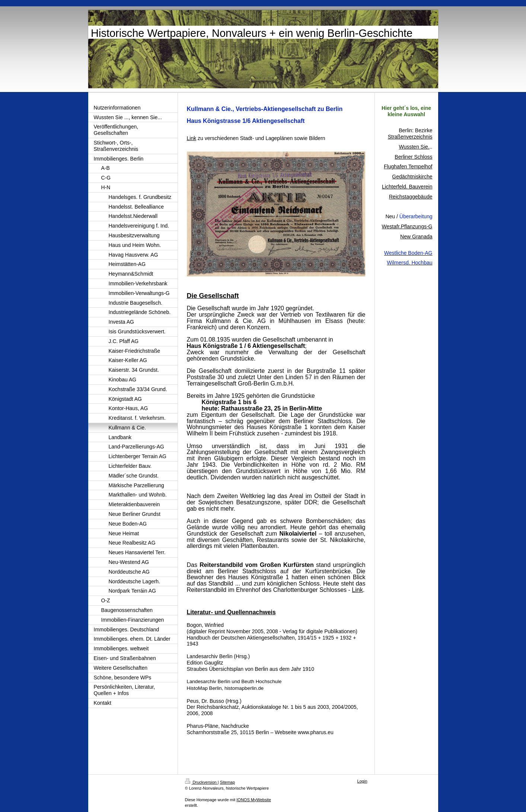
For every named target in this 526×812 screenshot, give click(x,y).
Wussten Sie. (414, 147)
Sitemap (227, 782)
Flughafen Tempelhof (408, 166)
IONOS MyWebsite (254, 800)
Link (357, 590)
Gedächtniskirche (412, 177)
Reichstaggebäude (411, 197)
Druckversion (201, 782)
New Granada (416, 237)
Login (362, 781)
